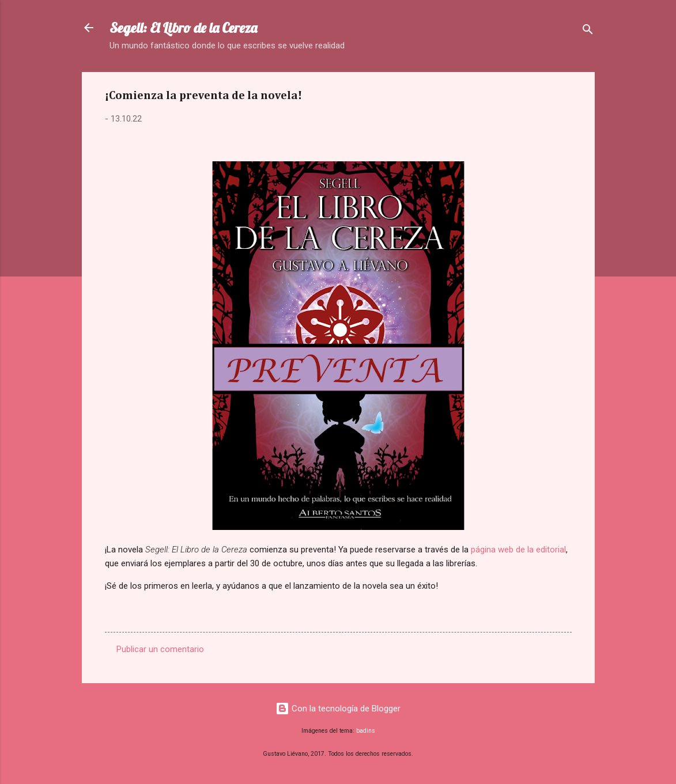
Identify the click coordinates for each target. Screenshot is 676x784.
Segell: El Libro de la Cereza (183, 28)
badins (366, 731)
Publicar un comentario (160, 649)
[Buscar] (588, 31)
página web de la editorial (518, 550)
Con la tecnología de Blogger (338, 709)
